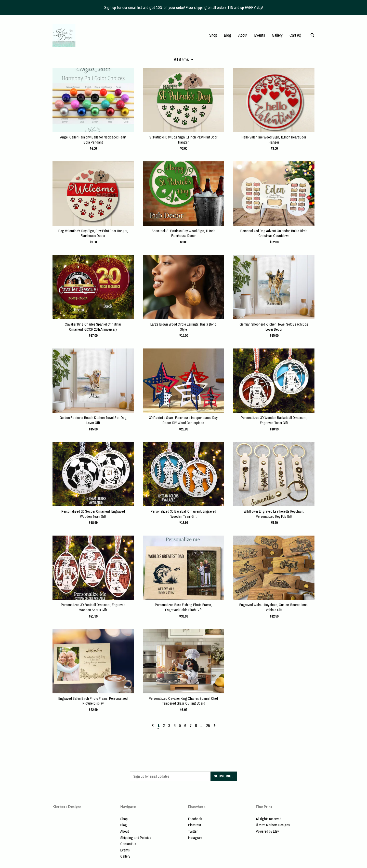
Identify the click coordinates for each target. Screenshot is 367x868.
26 (208, 725)
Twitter (193, 831)
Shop (213, 35)
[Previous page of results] (153, 725)
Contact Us (128, 844)
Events (260, 35)
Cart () (295, 35)
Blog (228, 35)
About (243, 35)
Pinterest (194, 825)
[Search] (313, 36)
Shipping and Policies (136, 838)
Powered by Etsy (267, 831)
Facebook (195, 819)
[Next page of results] (215, 725)
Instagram (195, 838)
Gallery (277, 35)
